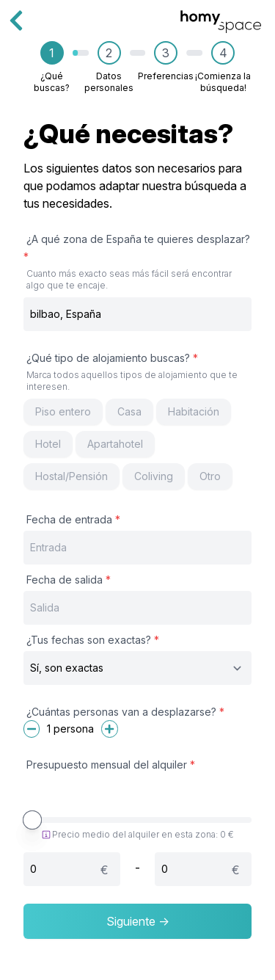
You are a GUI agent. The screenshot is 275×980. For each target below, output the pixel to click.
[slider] (32, 820)
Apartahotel (115, 444)
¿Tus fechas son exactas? (93, 640)
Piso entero (63, 411)
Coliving (154, 476)
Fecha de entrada (73, 519)
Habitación (194, 411)
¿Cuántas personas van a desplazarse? (125, 712)
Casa (129, 411)
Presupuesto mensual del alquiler (111, 765)
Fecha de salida (69, 580)
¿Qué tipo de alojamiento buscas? (137, 372)
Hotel (48, 444)
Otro (210, 476)
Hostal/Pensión (71, 476)
